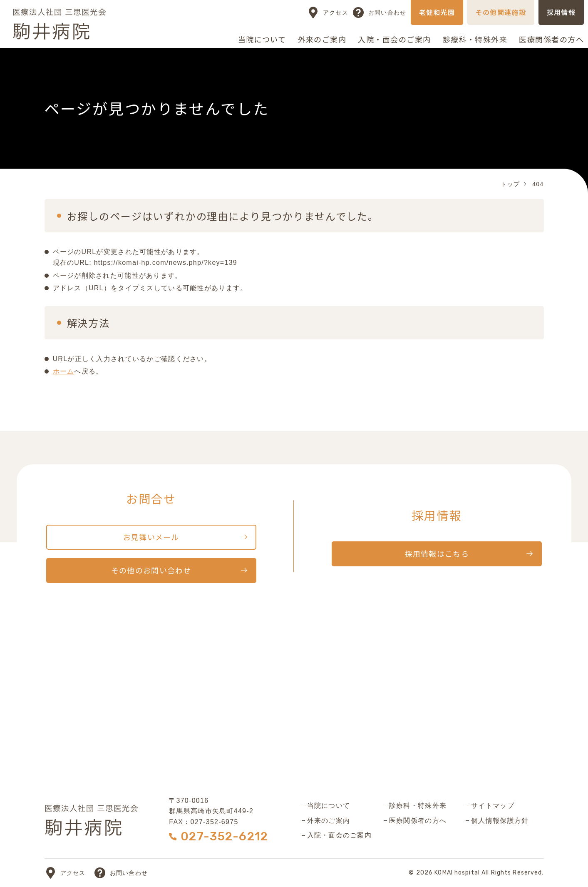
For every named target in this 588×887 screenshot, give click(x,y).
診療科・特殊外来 (475, 39)
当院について (262, 39)
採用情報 (561, 12)
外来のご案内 (322, 39)
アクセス (336, 12)
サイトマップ (493, 806)
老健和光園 (437, 12)
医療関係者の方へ (551, 39)
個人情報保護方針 (500, 821)
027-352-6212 (224, 836)
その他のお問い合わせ (151, 570)
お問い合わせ (387, 12)
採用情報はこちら (437, 553)
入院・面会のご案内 (394, 39)
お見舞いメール (151, 537)
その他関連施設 (501, 12)
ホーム (64, 371)
